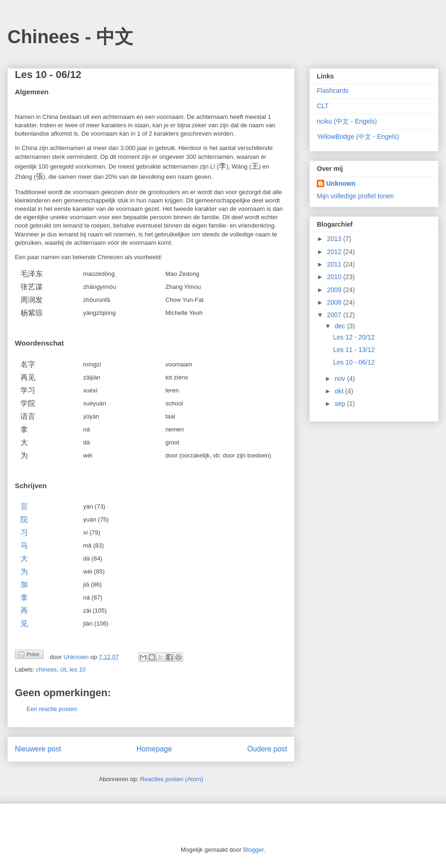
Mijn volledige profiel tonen (355, 196)
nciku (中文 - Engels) (347, 121)
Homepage (154, 749)
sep (341, 404)
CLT (323, 106)
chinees (47, 669)
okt (340, 391)
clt (63, 669)
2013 (335, 239)
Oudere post (267, 749)
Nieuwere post (38, 749)
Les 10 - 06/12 (354, 362)
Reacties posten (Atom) (172, 779)
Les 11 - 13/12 (354, 350)
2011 (335, 264)
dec (341, 326)
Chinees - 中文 (70, 37)
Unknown (341, 183)
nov (341, 379)
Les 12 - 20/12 (354, 337)
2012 (335, 252)
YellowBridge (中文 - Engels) (358, 137)
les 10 (78, 669)
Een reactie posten (52, 709)
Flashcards (333, 91)
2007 (335, 315)
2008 (335, 302)
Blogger (253, 850)
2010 (335, 277)
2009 (335, 290)
